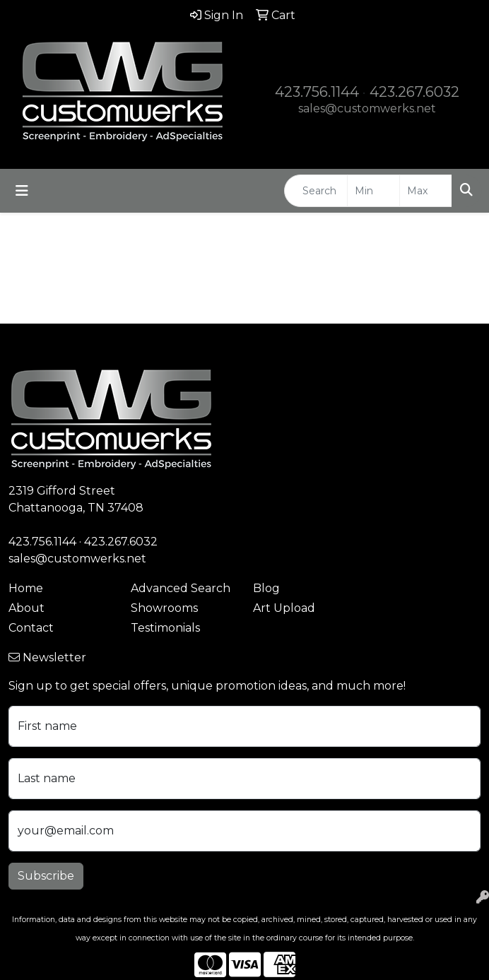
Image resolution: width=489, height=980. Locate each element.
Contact (31, 628)
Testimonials (165, 628)
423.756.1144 (317, 92)
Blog (266, 588)
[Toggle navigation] (22, 191)
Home (26, 588)
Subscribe (46, 876)
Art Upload (284, 608)
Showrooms (164, 608)
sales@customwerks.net (367, 108)
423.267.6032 (414, 92)
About (26, 608)
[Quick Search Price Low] (373, 191)
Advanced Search (181, 588)
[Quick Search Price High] (426, 191)
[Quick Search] (316, 191)
